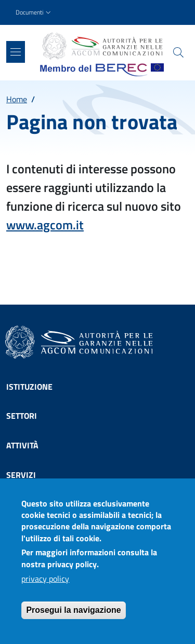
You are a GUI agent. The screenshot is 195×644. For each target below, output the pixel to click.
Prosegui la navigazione (73, 618)
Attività (22, 445)
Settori (22, 416)
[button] (34, 13)
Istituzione (29, 387)
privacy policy (45, 586)
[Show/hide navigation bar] (16, 52)
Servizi (21, 475)
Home (17, 99)
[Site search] (178, 52)
